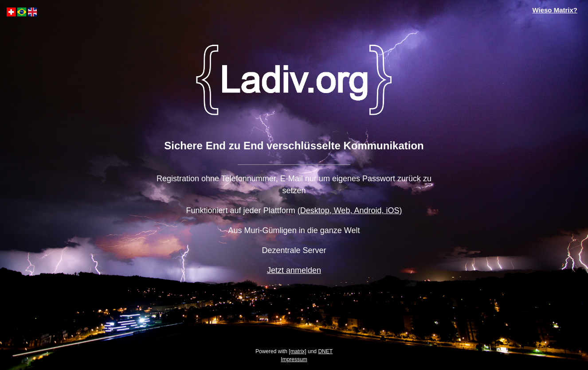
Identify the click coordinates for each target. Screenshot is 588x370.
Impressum (294, 359)
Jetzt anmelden (294, 270)
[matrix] (297, 351)
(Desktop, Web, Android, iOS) (350, 210)
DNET (325, 351)
